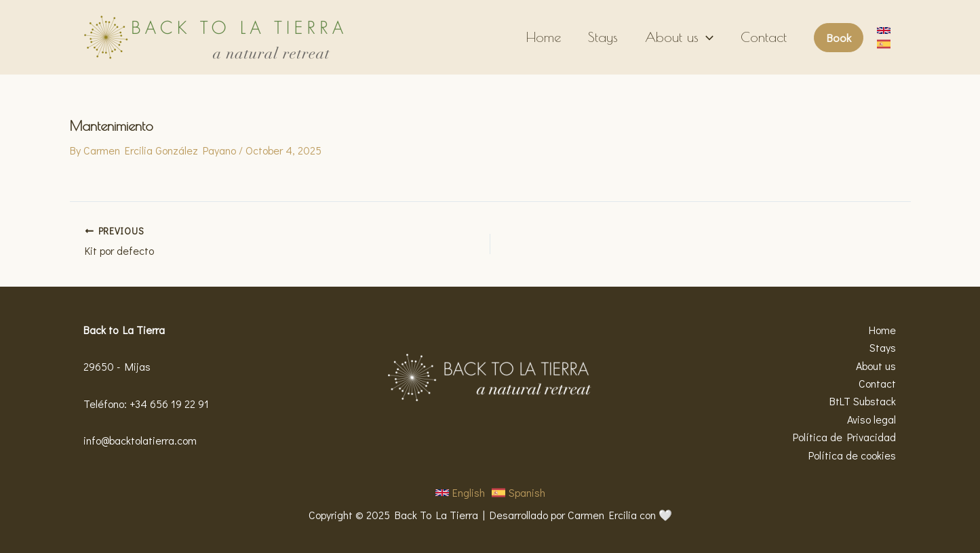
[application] (706, 37)
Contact (764, 37)
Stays (603, 37)
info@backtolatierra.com (140, 440)
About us (679, 37)
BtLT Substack (863, 401)
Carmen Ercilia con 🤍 (620, 515)
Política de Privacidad (845, 437)
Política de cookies (853, 455)
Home (544, 37)
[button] (839, 38)
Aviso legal (872, 419)
